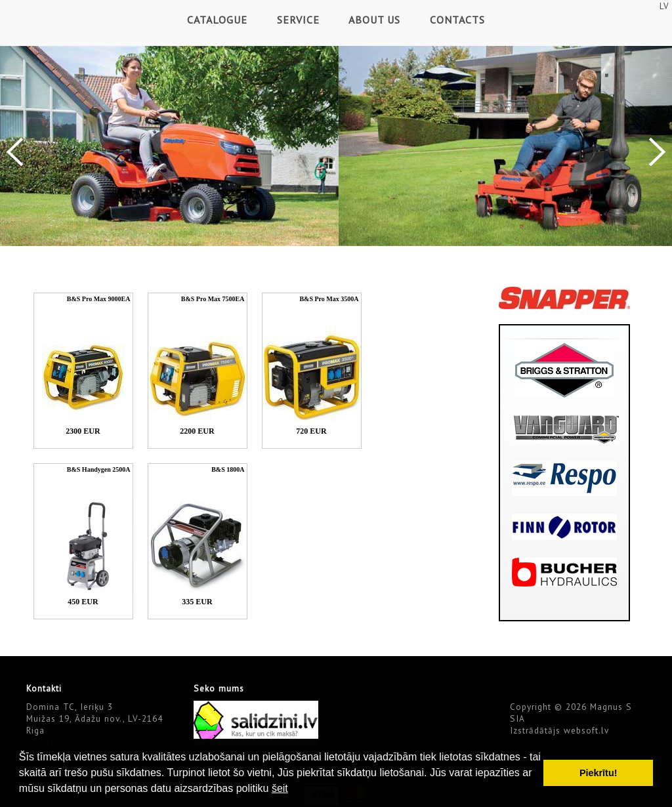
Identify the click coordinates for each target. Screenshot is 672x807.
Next (657, 152)
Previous (15, 152)
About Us (374, 20)
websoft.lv (586, 730)
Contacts (457, 20)
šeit (280, 788)
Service (298, 20)
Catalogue (217, 20)
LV (664, 6)
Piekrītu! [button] (598, 773)
